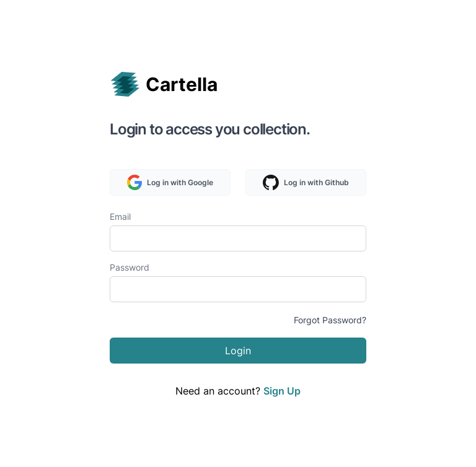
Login (238, 351)
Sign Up (282, 391)
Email (120, 216)
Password (130, 267)
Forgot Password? (330, 320)
